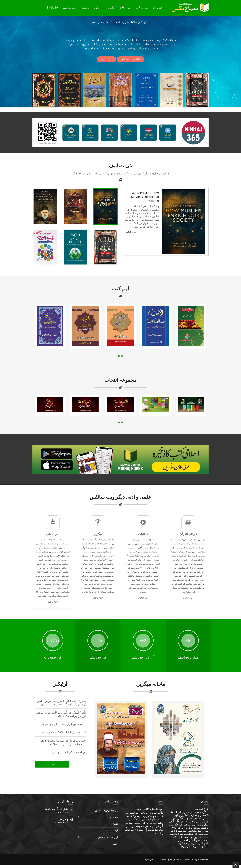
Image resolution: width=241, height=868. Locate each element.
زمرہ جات (126, 8)
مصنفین (85, 8)
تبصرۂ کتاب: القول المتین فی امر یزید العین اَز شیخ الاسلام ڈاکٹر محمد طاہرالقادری (61, 703)
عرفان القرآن (188, 534)
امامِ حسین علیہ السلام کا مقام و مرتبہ (64, 732)
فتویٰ (116, 824)
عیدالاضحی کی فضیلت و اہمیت (68, 752)
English (53, 7)
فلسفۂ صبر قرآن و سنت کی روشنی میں (63, 724)
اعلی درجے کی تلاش (130, 59)
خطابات (143, 534)
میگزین (98, 534)
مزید (52, 764)
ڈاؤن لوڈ (99, 8)
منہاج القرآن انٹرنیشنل (107, 811)
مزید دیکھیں (130, 232)
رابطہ (115, 844)
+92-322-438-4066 (61, 823)
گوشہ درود (113, 831)
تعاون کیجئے (107, 59)
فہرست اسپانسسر (108, 837)
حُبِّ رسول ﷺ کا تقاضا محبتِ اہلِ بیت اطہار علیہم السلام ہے (63, 742)
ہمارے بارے (142, 8)
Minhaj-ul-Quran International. (177, 859)
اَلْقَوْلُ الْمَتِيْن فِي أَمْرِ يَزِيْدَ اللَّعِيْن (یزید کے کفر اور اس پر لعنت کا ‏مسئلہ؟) (61, 714)
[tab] (105, 206)
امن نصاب (53, 534)
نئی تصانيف (69, 8)
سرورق (157, 8)
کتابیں (112, 8)
